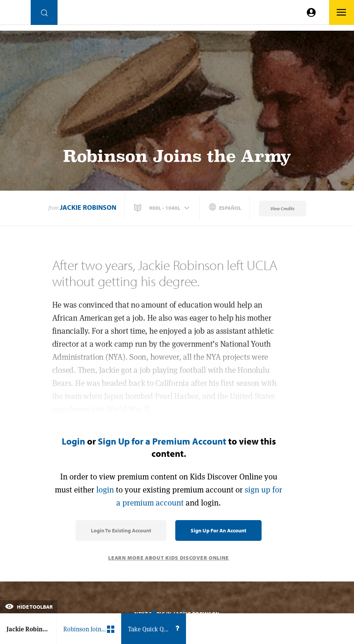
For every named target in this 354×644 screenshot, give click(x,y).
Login (73, 441)
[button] (163, 208)
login (105, 490)
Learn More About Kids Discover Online (169, 558)
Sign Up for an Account (218, 530)
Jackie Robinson (88, 207)
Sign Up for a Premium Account (162, 441)
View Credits (282, 208)
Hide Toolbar (29, 607)
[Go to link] (15, 14)
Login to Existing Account (121, 530)
